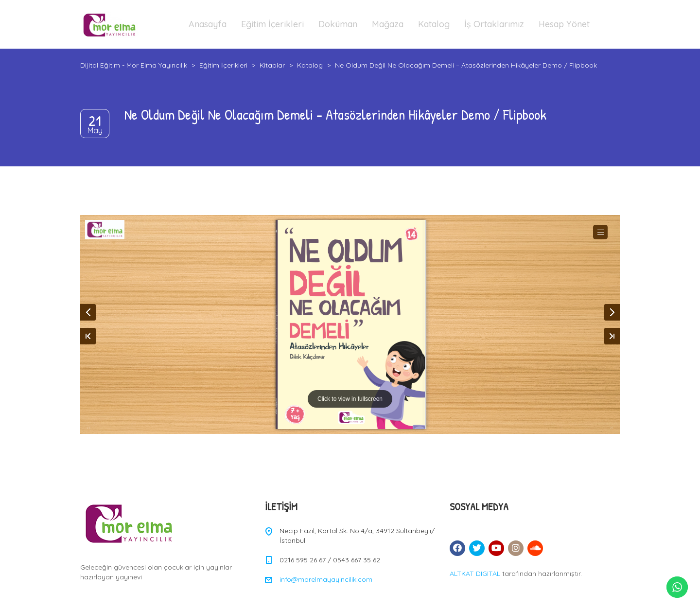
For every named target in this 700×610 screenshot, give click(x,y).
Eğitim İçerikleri (272, 24)
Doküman (338, 24)
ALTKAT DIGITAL (475, 574)
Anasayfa (208, 24)
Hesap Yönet (564, 24)
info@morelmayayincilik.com (326, 579)
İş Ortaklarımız (494, 24)
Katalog (434, 24)
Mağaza (388, 24)
